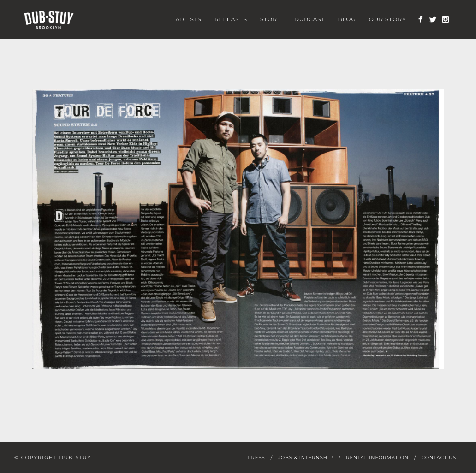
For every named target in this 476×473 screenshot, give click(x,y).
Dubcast (310, 19)
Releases (231, 19)
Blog (347, 19)
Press (256, 458)
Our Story (388, 19)
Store (271, 19)
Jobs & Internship (306, 458)
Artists (189, 19)
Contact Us (439, 458)
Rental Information (377, 458)
